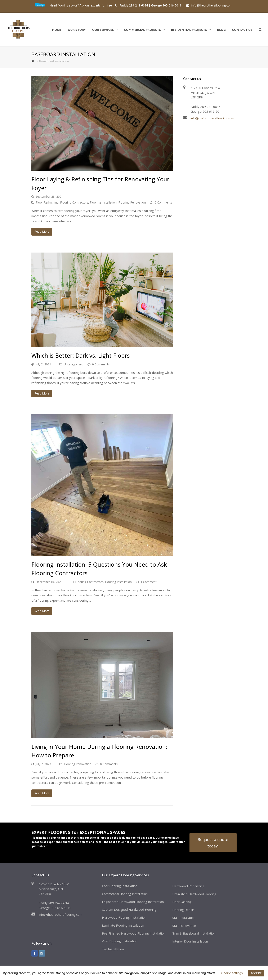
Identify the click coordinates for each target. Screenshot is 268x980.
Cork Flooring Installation (120, 886)
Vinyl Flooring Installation (120, 941)
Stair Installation (184, 918)
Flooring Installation (103, 202)
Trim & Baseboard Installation (194, 933)
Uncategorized (74, 364)
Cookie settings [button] (232, 973)
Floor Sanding (182, 902)
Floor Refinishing (47, 202)
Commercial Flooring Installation (125, 894)
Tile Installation (113, 949)
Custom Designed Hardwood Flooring (129, 909)
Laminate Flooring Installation (123, 925)
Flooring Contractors (74, 202)
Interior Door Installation (190, 941)
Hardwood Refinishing (188, 886)
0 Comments (163, 202)
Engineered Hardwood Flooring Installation (133, 902)
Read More (42, 231)
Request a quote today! (213, 843)
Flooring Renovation (132, 202)
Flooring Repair (183, 910)
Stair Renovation (184, 926)
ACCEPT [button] (256, 973)
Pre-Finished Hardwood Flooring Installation (134, 933)
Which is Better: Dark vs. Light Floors (81, 355)
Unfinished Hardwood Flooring (194, 894)
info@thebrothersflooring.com (212, 118)
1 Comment (149, 582)
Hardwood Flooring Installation (124, 917)
